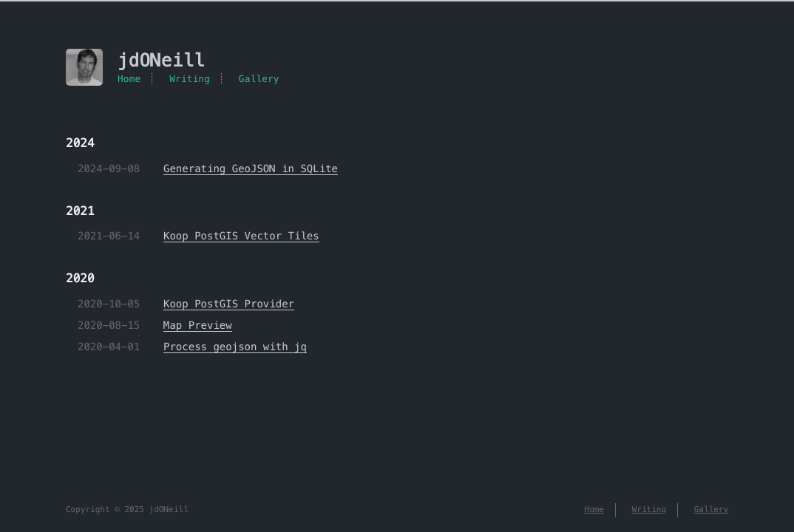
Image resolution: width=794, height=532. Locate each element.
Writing (190, 79)
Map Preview (198, 325)
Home (129, 79)
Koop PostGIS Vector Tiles (241, 236)
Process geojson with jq (235, 347)
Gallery (259, 79)
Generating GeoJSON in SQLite (251, 168)
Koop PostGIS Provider (229, 304)
